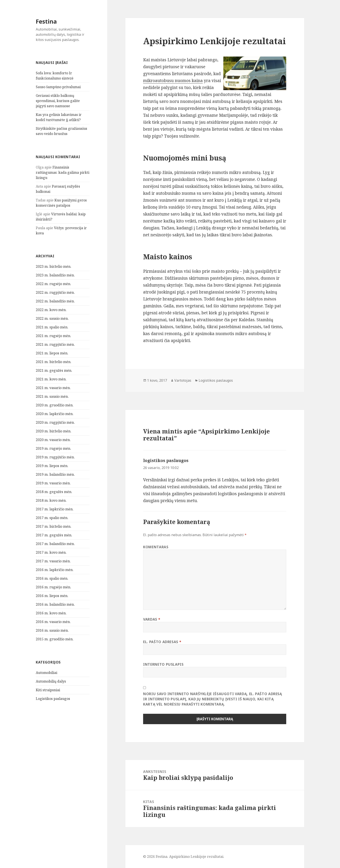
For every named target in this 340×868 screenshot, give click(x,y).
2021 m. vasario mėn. (53, 388)
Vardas (152, 619)
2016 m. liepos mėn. (52, 596)
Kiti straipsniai (48, 690)
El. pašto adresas (162, 642)
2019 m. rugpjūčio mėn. (55, 457)
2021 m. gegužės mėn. (54, 370)
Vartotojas (183, 380)
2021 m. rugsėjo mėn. (53, 336)
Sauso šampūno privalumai (58, 87)
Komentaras (156, 547)
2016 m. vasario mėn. (53, 622)
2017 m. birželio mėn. (54, 526)
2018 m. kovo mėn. (51, 500)
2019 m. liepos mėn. (52, 466)
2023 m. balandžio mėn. (55, 275)
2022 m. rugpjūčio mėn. (55, 292)
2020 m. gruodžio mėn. (55, 405)
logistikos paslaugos (166, 461)
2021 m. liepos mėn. (52, 353)
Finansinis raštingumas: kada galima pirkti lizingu (63, 172)
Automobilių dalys (51, 681)
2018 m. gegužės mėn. (54, 492)
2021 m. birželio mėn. (54, 362)
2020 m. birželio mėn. (54, 431)
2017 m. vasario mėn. (53, 561)
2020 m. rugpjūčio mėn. (55, 422)
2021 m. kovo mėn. (51, 379)
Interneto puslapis (163, 664)
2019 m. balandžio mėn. (55, 474)
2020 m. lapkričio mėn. (55, 414)
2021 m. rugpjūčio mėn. (55, 344)
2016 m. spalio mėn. (52, 578)
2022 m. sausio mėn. (52, 318)
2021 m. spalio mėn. (52, 327)
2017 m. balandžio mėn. (55, 544)
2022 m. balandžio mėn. (55, 301)
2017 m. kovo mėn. (51, 552)
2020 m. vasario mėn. (53, 440)
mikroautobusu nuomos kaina (173, 81)
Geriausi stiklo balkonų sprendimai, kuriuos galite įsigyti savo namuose (58, 101)
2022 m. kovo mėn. (51, 310)
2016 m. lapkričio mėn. (55, 570)
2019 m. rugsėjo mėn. (53, 448)
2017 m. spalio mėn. (52, 518)
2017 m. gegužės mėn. (54, 535)
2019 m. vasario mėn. (53, 483)
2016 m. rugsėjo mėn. (53, 587)
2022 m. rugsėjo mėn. (53, 284)
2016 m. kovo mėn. (51, 613)
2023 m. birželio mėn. (54, 266)
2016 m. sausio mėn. (52, 630)
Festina (46, 21)
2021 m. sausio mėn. (52, 396)
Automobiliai (47, 673)
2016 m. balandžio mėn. (55, 604)
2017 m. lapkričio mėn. (55, 509)
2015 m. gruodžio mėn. (55, 639)
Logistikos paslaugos (53, 699)
